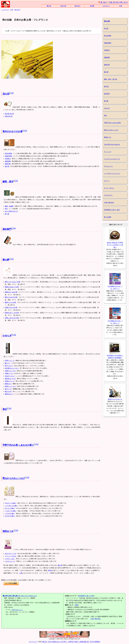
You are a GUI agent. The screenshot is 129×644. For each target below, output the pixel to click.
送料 (77, 605)
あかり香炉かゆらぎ (11, 211)
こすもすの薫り (10, 513)
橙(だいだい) (9, 366)
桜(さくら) (8, 389)
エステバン (106, 6)
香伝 (7, 409)
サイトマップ (33, 642)
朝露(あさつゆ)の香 (11, 292)
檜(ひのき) (8, 391)
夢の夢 (8, 260)
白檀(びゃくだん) (10, 371)
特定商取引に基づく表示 (112, 210)
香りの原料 (108, 217)
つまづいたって (10, 561)
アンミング (108, 152)
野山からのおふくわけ (16, 478)
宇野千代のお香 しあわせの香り (20, 445)
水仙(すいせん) (10, 376)
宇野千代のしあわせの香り (113, 123)
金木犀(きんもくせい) (12, 368)
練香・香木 (10, 182)
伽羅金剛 (8, 161)
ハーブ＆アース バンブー (112, 174)
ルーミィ (107, 181)
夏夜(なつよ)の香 (10, 302)
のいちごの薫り (10, 508)
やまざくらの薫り (11, 503)
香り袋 (7, 214)
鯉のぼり (78, 6)
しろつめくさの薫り (11, 506)
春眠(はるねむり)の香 (12, 287)
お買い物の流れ (109, 203)
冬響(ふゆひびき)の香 (12, 318)
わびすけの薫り (10, 516)
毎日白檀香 (8, 153)
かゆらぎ (9, 336)
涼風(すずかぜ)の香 (11, 307)
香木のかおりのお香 (15, 131)
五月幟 (92, 6)
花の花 (8, 94)
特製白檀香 (8, 156)
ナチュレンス (108, 166)
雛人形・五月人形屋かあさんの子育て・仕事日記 (58, 642)
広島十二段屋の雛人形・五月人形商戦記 (87, 642)
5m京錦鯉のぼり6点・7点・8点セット (115, 286)
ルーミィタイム (109, 188)
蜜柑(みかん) (9, 394)
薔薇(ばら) (8, 384)
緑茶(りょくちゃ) (10, 386)
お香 (121, 6)
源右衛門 (9, 229)
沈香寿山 (8, 159)
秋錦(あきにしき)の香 (12, 313)
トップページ (5, 10)
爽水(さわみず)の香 (11, 297)
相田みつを (10, 531)
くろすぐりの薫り (11, 511)
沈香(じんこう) (10, 361)
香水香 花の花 (9, 114)
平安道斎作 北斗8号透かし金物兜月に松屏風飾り (115, 355)
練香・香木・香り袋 (110, 79)
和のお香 (17, 10)
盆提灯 (50, 570)
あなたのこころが (11, 554)
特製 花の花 (9, 116)
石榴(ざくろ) (9, 373)
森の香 (7, 166)
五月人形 (63, 6)
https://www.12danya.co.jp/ (20, 596)
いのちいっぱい (10, 559)
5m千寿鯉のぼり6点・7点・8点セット (115, 321)
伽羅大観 (8, 164)
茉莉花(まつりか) (10, 379)
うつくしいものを (11, 556)
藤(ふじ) (7, 363)
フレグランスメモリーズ (112, 159)
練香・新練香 (9, 206)
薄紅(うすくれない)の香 (12, 282)
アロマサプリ (108, 195)
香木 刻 (106, 86)
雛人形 (49, 6)
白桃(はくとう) (10, 381)
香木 (6, 209)
